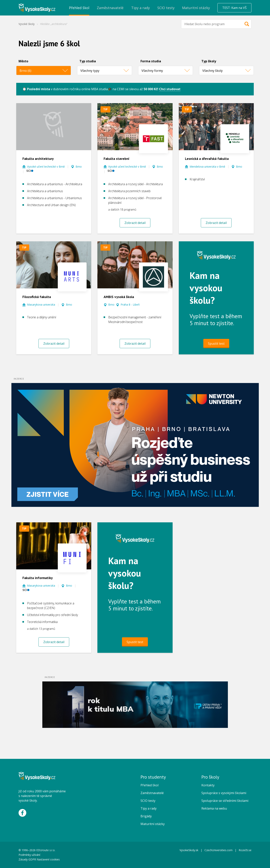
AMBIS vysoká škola (119, 297)
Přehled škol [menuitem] (79, 8)
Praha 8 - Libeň (130, 305)
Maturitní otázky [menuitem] (196, 8)
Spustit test (216, 344)
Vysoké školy (27, 24)
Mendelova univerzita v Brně (207, 167)
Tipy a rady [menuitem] (141, 8)
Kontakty (208, 785)
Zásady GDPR (27, 859)
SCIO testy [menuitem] (166, 8)
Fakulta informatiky (38, 578)
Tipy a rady (149, 808)
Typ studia (88, 61)
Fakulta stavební (116, 159)
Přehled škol (149, 785)
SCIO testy (148, 801)
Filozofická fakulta (37, 297)
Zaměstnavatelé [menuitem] (110, 8)
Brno (79, 167)
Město (23, 61)
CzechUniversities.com (218, 850)
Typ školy (209, 61)
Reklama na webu (214, 808)
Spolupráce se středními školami (225, 801)
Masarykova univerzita (41, 305)
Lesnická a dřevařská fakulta (207, 159)
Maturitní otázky (153, 824)
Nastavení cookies (48, 859)
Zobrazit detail (135, 223)
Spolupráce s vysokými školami (224, 793)
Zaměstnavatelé (152, 793)
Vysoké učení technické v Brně (46, 167)
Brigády (146, 816)
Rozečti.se (245, 850)
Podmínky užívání (30, 855)
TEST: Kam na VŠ (234, 8)
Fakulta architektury (38, 159)
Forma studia (151, 61)
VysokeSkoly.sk (189, 850)
